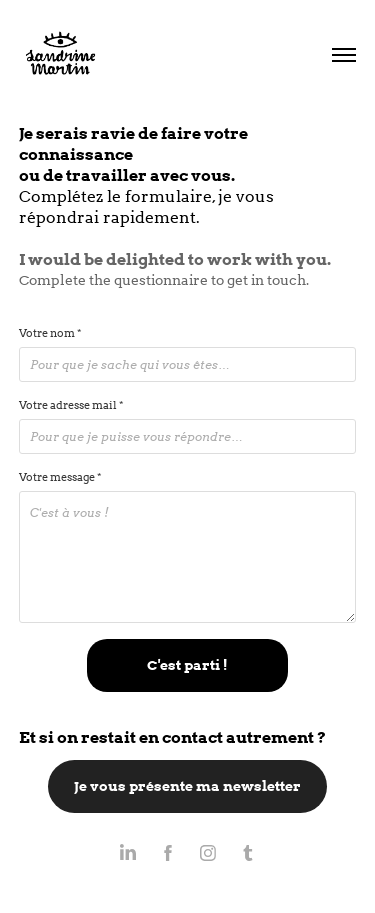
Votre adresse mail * (71, 405)
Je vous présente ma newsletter (187, 786)
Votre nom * (50, 333)
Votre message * (60, 477)
